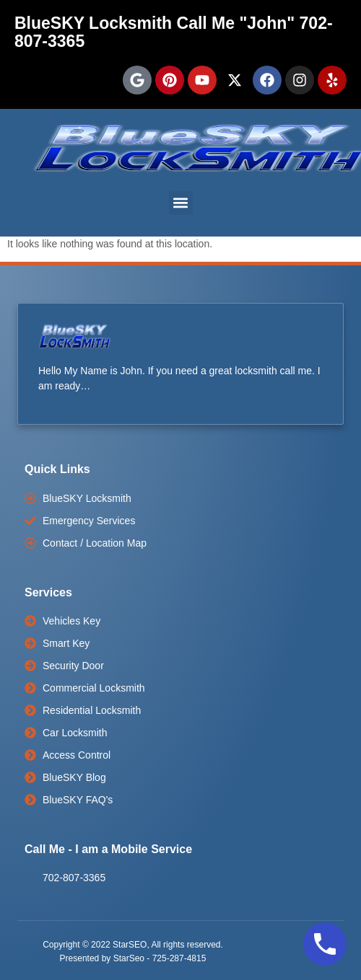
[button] (181, 203)
